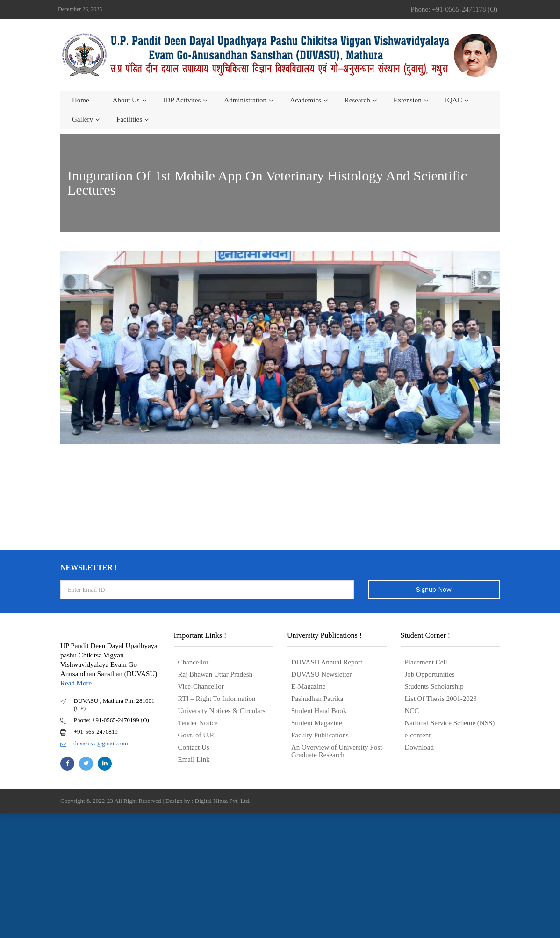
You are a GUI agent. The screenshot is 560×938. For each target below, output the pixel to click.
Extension (408, 100)
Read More (76, 683)
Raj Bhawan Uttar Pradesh (215, 674)
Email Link (194, 759)
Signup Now (434, 589)
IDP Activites (182, 100)
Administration (245, 100)
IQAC (454, 100)
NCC (412, 711)
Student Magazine (317, 723)
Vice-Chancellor (201, 686)
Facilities (129, 119)
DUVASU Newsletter (321, 674)
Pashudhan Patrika (317, 699)
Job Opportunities (430, 674)
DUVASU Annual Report (327, 662)
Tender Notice (198, 723)
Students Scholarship (434, 686)
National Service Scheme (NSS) (450, 723)
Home (81, 100)
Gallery (83, 119)
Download (420, 747)
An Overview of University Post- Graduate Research (338, 751)
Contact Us (194, 747)
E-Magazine (308, 686)
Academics (305, 100)
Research (357, 100)
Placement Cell (426, 662)
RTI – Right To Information (217, 699)
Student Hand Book (319, 711)
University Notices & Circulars (222, 711)
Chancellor (194, 662)
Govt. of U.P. (197, 735)
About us (126, 100)
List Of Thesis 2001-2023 (441, 699)
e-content (418, 735)
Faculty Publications (320, 735)
